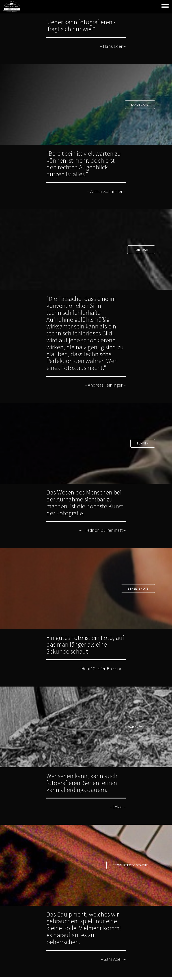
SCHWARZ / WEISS (135, 727)
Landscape (140, 105)
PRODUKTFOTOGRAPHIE (131, 865)
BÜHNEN (143, 443)
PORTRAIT (141, 250)
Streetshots (138, 588)
